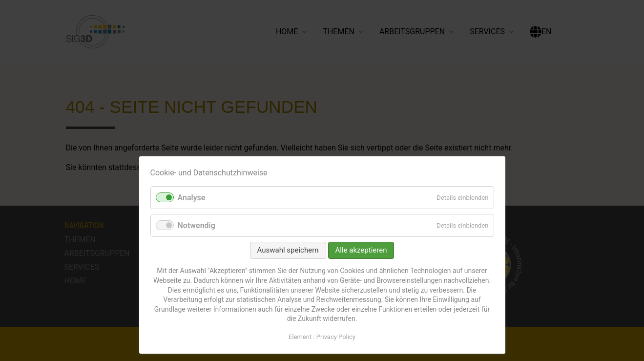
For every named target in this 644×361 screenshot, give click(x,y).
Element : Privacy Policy (322, 337)
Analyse (192, 198)
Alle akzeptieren (361, 250)
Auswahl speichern (288, 250)
